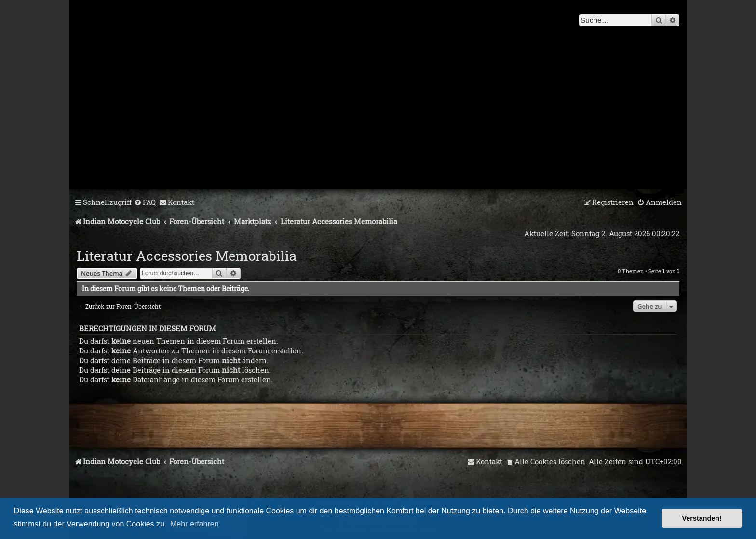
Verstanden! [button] (702, 518)
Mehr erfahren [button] (195, 524)
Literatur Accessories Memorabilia (187, 256)
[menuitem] (145, 202)
